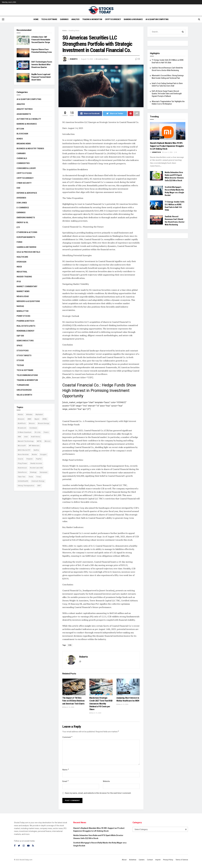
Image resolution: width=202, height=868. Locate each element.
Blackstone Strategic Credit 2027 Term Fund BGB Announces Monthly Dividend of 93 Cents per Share (101, 704)
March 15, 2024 (95, 713)
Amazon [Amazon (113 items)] (21, 419)
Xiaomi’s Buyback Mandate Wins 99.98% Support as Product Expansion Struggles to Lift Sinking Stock (167, 146)
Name (66, 770)
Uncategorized (24, 390)
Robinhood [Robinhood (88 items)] (22, 468)
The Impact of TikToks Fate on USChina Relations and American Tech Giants (73, 701)
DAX (18, 188)
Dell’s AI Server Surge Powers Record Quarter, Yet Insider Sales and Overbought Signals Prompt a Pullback (167, 94)
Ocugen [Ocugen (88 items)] (43, 455)
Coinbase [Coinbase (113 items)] (33, 428)
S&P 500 (20, 336)
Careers (142, 860)
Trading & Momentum (92, 19)
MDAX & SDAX (23, 296)
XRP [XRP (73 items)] (39, 486)
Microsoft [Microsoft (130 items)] (22, 446)
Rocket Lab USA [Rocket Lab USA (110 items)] (36, 468)
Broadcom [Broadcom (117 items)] (22, 428)
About (124, 860)
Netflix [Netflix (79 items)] (36, 450)
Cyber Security (24, 183)
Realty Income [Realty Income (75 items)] (36, 463)
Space (20, 346)
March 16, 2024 (68, 707)
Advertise (133, 860)
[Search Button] (183, 32)
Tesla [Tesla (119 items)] (31, 477)
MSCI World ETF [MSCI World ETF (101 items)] (24, 450)
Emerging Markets (26, 218)
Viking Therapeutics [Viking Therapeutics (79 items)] (26, 486)
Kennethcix (157, 152)
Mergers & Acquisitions (28, 301)
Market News (23, 291)
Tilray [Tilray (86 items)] (39, 477)
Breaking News (74, 31)
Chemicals (22, 158)
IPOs (19, 282)
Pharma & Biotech (25, 321)
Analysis (75, 19)
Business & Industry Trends (30, 149)
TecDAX (20, 365)
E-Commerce (23, 208)
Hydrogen (21, 262)
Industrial (22, 272)
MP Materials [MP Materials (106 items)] (34, 446)
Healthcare (22, 257)
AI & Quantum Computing (157, 19)
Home (36, 19)
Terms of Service (182, 860)
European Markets (26, 237)
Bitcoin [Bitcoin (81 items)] (32, 423)
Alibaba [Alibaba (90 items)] (29, 415)
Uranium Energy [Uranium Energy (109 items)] (38, 481)
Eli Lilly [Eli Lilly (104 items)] (38, 432)
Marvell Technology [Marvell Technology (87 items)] (26, 441)
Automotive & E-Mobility (29, 119)
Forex (19, 242)
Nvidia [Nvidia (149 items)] (34, 455)
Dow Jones (22, 203)
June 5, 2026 (167, 152)
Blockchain (22, 134)
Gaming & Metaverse (26, 247)
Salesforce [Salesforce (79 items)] (22, 472)
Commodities (23, 163)
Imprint (158, 860)
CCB (70, 645)
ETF (18, 227)
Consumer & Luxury (26, 168)
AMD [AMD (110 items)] (30, 419)
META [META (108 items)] (39, 441)
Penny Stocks (23, 316)
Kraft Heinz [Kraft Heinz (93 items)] (36, 437)
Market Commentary (27, 286)
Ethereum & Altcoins (27, 232)
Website (106, 781)
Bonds (20, 139)
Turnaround (23, 385)
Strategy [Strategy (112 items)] (33, 472)
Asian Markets (24, 114)
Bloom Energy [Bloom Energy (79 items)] (44, 423)
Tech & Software (49, 19)
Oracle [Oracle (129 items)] (21, 459)
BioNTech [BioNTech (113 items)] (22, 423)
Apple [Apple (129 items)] (37, 419)
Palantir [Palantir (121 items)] (30, 459)
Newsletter (23, 311)
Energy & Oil (22, 222)
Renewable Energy (25, 331)
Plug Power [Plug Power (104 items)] (23, 463)
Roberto (74, 59)
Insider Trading (24, 277)
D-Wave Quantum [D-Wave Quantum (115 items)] (25, 432)
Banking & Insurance (133, 19)
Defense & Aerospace (27, 193)
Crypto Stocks (24, 173)
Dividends (21, 198)
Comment (67, 737)
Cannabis (21, 153)
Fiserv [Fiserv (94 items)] (46, 432)
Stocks (20, 360)
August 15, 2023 (87, 59)
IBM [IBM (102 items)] (19, 437)
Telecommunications (27, 375)
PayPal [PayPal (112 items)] (39, 459)
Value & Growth (24, 395)
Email (66, 781)
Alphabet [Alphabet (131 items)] (39, 415)
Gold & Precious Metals (28, 252)
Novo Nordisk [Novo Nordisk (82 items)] (23, 455)
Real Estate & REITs (26, 326)
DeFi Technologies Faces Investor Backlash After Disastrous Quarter (42, 65)
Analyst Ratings (25, 109)
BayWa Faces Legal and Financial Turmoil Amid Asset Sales (41, 77)
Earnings (64, 19)
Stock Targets (24, 355)
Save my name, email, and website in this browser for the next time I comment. (98, 793)
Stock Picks (23, 351)
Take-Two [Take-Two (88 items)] (22, 477)
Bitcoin (20, 129)
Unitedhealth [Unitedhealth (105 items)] (23, 481)
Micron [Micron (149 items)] (48, 441)
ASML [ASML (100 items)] (45, 419)
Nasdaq (20, 306)
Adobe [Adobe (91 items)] (20, 415)
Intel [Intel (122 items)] (26, 437)
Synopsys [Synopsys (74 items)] (44, 472)
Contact (150, 860)
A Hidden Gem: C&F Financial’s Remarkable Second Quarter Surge (41, 40)
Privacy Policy (168, 860)
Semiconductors (25, 341)
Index (19, 267)
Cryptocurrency (113, 19)
